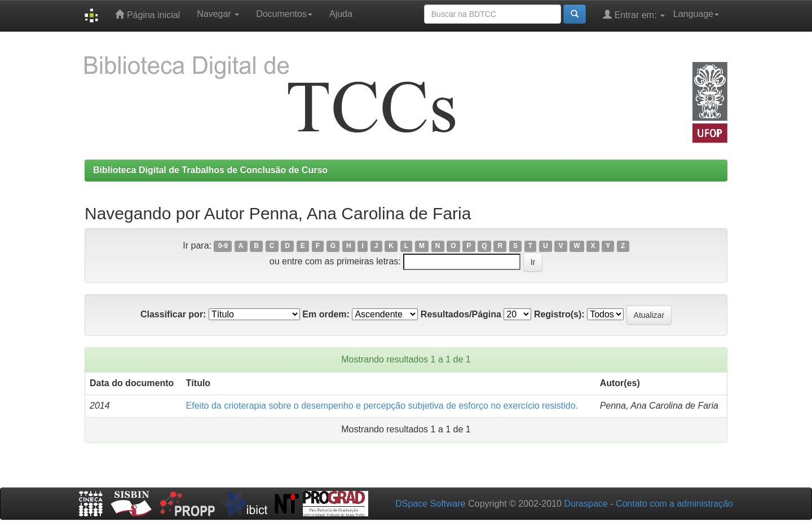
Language (696, 14)
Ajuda (341, 14)
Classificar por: (173, 314)
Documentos (284, 14)
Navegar (218, 14)
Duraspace (586, 504)
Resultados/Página (461, 314)
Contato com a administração (674, 504)
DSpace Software (431, 504)
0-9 (223, 246)
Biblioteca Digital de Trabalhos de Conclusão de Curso (210, 170)
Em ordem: (326, 314)
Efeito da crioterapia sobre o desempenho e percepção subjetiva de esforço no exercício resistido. (382, 406)
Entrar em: (634, 14)
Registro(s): (559, 314)
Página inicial (147, 14)
